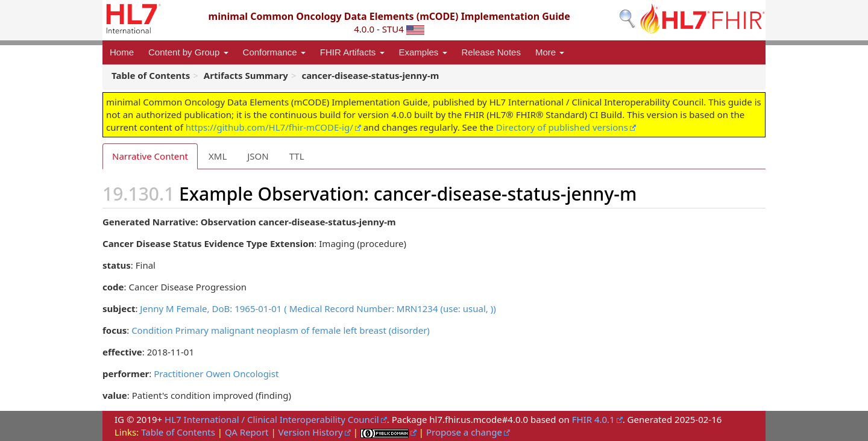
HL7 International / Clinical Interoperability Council (272, 419)
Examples (423, 52)
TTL (297, 156)
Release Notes (491, 52)
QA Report (247, 432)
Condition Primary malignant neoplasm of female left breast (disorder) (281, 330)
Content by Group (188, 52)
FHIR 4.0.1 (593, 419)
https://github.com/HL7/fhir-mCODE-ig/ (269, 127)
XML (218, 156)
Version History (311, 432)
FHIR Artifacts (352, 52)
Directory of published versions (562, 127)
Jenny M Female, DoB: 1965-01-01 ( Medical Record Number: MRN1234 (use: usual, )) (318, 308)
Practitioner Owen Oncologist (216, 374)
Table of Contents (178, 432)
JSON (258, 156)
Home (122, 52)
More (550, 52)
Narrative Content (150, 156)
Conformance (274, 52)
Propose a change (464, 432)
